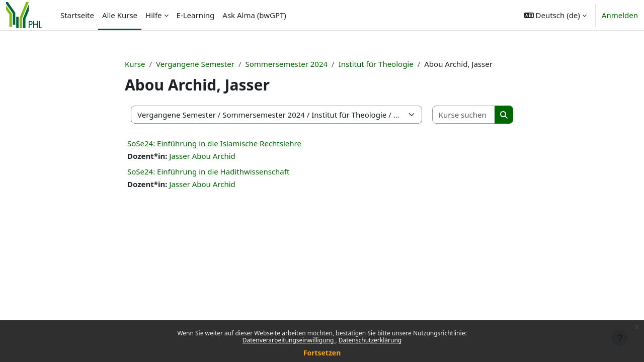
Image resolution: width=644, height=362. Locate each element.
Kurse (135, 64)
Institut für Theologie (376, 64)
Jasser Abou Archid (202, 156)
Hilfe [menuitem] (153, 15)
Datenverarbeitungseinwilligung (289, 340)
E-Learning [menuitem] (196, 15)
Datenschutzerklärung (370, 340)
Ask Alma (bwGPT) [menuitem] (254, 15)
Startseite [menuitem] (77, 15)
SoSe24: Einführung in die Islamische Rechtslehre (214, 143)
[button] (555, 15)
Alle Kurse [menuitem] (120, 15)
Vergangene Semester (195, 64)
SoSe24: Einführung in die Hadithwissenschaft (208, 171)
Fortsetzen (322, 353)
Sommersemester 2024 (286, 64)
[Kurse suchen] (464, 115)
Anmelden (620, 15)
